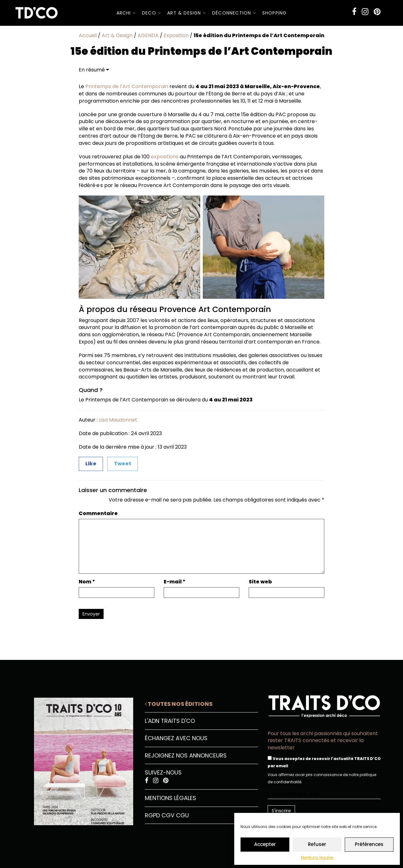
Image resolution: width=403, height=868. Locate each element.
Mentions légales (317, 857)
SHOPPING (275, 13)
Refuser (317, 844)
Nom (87, 582)
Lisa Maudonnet (118, 420)
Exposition (176, 35)
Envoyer (91, 614)
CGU (182, 815)
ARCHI (126, 13)
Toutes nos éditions (179, 704)
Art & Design (187, 13)
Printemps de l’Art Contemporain (127, 86)
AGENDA (148, 35)
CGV (168, 815)
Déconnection (234, 13)
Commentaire (98, 513)
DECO (151, 13)
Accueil (88, 35)
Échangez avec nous (176, 738)
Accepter (265, 844)
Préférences (369, 844)
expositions (165, 157)
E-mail (175, 582)
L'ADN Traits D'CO (170, 721)
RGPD (152, 815)
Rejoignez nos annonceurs (186, 755)
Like (91, 464)
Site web (260, 582)
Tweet (123, 464)
